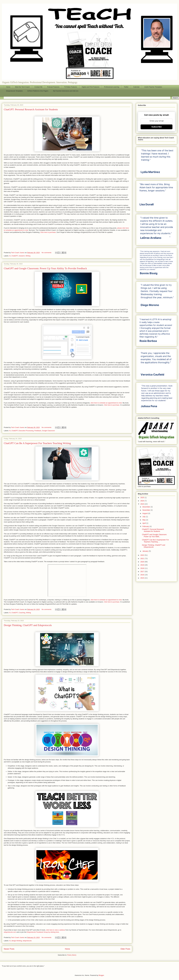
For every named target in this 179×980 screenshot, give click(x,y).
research (22, 256)
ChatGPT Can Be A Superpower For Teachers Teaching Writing (37, 443)
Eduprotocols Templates (14, 91)
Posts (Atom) (72, 955)
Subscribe (157, 127)
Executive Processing (26, 431)
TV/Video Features (71, 87)
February (146, 526)
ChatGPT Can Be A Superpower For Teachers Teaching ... (155, 541)
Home (8, 87)
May (144, 520)
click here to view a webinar (56, 930)
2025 (143, 498)
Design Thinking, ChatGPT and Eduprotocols (28, 625)
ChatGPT (15, 256)
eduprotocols (27, 941)
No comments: (47, 253)
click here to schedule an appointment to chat (106, 600)
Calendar (136, 87)
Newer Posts (9, 949)
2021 (143, 558)
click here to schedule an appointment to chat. (106, 403)
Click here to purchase (48, 232)
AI (10, 256)
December (146, 507)
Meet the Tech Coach (22, 87)
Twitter (126, 87)
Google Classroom (48, 431)
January (146, 551)
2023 (143, 504)
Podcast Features (53, 87)
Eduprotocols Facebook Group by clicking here (43, 932)
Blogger (101, 975)
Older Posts (125, 949)
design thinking (17, 941)
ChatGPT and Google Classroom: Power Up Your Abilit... (154, 536)
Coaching (22, 613)
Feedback (38, 431)
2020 (143, 562)
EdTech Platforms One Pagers (38, 91)
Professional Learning (112, 87)
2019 (143, 565)
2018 (143, 568)
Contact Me (38, 87)
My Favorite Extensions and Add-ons (66, 91)
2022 (143, 555)
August (145, 513)
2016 (143, 575)
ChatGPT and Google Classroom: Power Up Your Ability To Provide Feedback (45, 268)
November (146, 510)
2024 (143, 501)
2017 (143, 572)
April (144, 523)
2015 (143, 578)
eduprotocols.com (10, 932)
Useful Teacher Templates (153, 87)
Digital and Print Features (91, 87)
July (144, 517)
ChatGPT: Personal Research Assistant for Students (31, 109)
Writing (28, 256)
